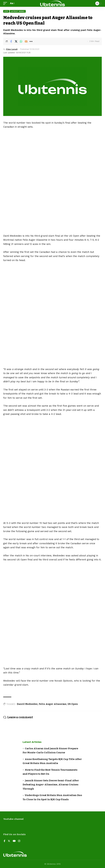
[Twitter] (9, 841)
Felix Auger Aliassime (53, 704)
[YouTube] (14, 841)
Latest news (18, 11)
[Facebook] (4, 841)
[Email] (26, 41)
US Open (73, 704)
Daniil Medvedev (27, 704)
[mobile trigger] (6, 3)
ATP (6, 11)
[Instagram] (19, 841)
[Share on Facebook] (11, 41)
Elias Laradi (12, 49)
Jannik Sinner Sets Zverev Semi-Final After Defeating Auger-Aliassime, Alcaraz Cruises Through (51, 785)
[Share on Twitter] (16, 41)
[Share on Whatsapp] (21, 41)
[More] (31, 41)
